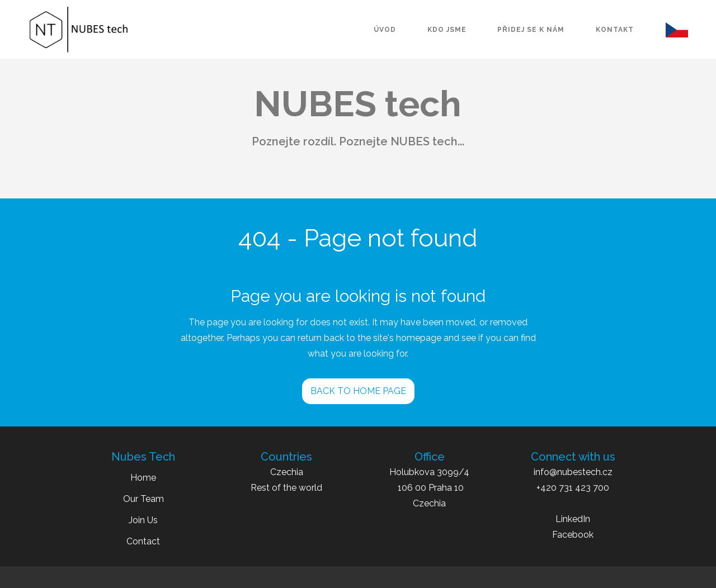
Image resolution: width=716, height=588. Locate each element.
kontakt (615, 30)
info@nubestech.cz (573, 472)
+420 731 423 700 (573, 488)
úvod (385, 30)
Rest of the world (286, 488)
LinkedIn (573, 519)
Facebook (573, 535)
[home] (79, 30)
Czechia (287, 472)
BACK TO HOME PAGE (358, 391)
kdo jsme (447, 30)
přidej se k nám (531, 30)
